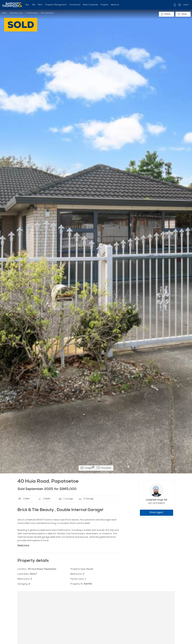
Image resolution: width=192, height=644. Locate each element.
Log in (186, 5)
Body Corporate (90, 5)
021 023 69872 (157, 503)
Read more (23, 546)
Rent (40, 5)
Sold (4, 13)
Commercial (75, 5)
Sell (34, 5)
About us (115, 5)
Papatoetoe (32, 13)
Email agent (156, 513)
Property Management (56, 5)
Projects (104, 5)
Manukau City (16, 13)
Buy (27, 5)
